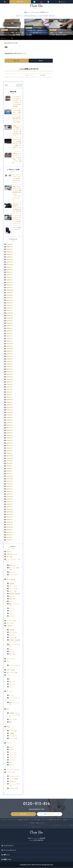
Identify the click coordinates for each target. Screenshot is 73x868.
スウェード (12, 684)
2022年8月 (9, 354)
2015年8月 (9, 499)
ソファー (12, 608)
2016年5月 (9, 484)
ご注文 (17, 61)
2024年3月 (9, 306)
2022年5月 (9, 362)
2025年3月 (9, 282)
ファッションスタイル (12, 770)
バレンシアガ (13, 755)
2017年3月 (9, 474)
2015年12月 (10, 492)
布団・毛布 (12, 654)
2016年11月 (9, 476)
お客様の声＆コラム (12, 554)
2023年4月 (9, 333)
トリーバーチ (13, 752)
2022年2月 (9, 369)
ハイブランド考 (13, 788)
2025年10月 (10, 265)
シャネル (12, 750)
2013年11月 (9, 525)
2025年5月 (9, 277)
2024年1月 (9, 311)
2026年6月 (9, 244)
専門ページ (7, 855)
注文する (21, 2)
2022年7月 (9, 356)
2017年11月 (9, 458)
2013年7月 (9, 535)
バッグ (8, 675)
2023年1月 (9, 341)
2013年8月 (9, 532)
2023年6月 (9, 328)
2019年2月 (9, 425)
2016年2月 (9, 489)
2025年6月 (9, 275)
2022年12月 (10, 344)
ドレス (11, 601)
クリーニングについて (10, 850)
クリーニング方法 (11, 621)
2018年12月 (10, 430)
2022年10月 (10, 349)
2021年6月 (9, 390)
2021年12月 (10, 374)
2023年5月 (9, 331)
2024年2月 (9, 308)
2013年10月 (10, 527)
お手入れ (9, 552)
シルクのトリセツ (14, 776)
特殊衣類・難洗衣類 (15, 594)
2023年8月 (9, 323)
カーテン (12, 611)
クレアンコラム (11, 772)
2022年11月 (10, 346)
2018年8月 (9, 441)
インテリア (12, 616)
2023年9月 (9, 321)
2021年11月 (9, 377)
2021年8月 (9, 384)
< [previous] (4, 27)
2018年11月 (9, 433)
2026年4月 (9, 249)
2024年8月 (9, 295)
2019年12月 (10, 407)
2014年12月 (10, 509)
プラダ (11, 747)
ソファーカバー (13, 575)
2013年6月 (9, 537)
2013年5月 (9, 540)
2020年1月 (9, 405)
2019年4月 (9, 420)
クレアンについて (9, 846)
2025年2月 (9, 285)
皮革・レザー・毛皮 (12, 673)
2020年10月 (10, 400)
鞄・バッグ (12, 635)
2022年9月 (9, 351)
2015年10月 (10, 497)
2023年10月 (10, 318)
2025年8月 (9, 270)
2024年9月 (9, 293)
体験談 (8, 727)
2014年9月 (9, 515)
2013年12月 (10, 522)
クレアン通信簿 (11, 580)
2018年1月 (9, 453)
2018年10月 (10, 435)
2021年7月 (9, 387)
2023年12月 (10, 313)
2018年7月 (9, 443)
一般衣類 (12, 584)
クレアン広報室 (13, 779)
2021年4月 (9, 395)
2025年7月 (9, 272)
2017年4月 (9, 471)
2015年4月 (9, 502)
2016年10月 (10, 479)
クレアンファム (11, 659)
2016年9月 (9, 481)
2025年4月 (9, 280)
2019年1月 (9, 428)
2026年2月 (9, 255)
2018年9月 (9, 438)
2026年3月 (9, 252)
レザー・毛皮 (13, 591)
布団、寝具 (9, 557)
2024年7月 (9, 298)
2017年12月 (10, 456)
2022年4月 (9, 364)
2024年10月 (10, 290)
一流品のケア (13, 781)
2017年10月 (10, 461)
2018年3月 (9, 448)
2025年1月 (9, 288)
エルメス (12, 765)
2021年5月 (9, 392)
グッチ (11, 762)
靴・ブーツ (12, 572)
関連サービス (7, 860)
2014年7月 (9, 517)
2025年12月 (10, 260)
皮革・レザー (13, 565)
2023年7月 (9, 326)
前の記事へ (43, 75)
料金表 (41, 61)
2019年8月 (9, 415)
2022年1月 (9, 372)
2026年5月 (9, 247)
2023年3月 (9, 336)
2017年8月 (9, 464)
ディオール (12, 760)
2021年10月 (10, 379)
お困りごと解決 (11, 670)
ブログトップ (29, 75)
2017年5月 (9, 469)
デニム (11, 687)
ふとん (11, 614)
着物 (10, 722)
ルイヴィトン (13, 757)
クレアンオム (10, 623)
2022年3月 (9, 367)
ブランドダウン (13, 586)
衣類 (7, 709)
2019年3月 (9, 423)
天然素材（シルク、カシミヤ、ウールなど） (15, 715)
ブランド (9, 743)
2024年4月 (9, 303)
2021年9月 (9, 382)
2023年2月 (9, 339)
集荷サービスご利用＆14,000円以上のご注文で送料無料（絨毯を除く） (36, 16)
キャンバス (12, 682)
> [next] (71, 27)
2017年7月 (9, 466)
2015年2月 (9, 507)
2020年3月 (9, 402)
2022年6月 (9, 359)
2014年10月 (10, 512)
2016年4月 (9, 486)
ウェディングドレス (15, 665)
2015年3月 (9, 504)
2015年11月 (9, 494)
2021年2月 (9, 397)
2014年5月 (9, 520)
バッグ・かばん (13, 589)
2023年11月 (10, 316)
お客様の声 (9, 626)
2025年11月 (10, 262)
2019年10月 (10, 413)
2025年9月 (9, 267)
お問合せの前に (50, 814)
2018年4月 (9, 446)
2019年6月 (9, 418)
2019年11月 (9, 410)
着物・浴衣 (12, 599)
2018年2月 (9, 451)
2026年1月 (9, 257)
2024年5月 (9, 300)
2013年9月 (9, 530)
